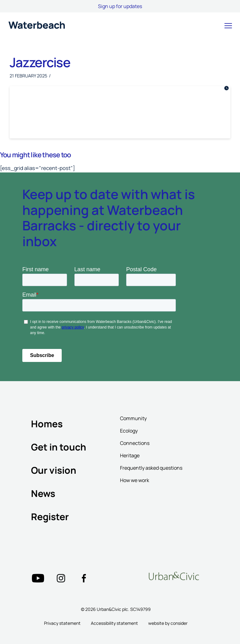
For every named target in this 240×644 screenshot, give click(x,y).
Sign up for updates (120, 6)
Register (50, 517)
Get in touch (59, 447)
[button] (228, 26)
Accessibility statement (114, 623)
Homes (47, 424)
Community (133, 418)
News (43, 493)
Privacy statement (62, 623)
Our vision (54, 470)
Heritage (130, 455)
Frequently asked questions (151, 468)
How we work (135, 480)
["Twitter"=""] (38, 578)
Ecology (129, 431)
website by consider (168, 623)
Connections (135, 443)
